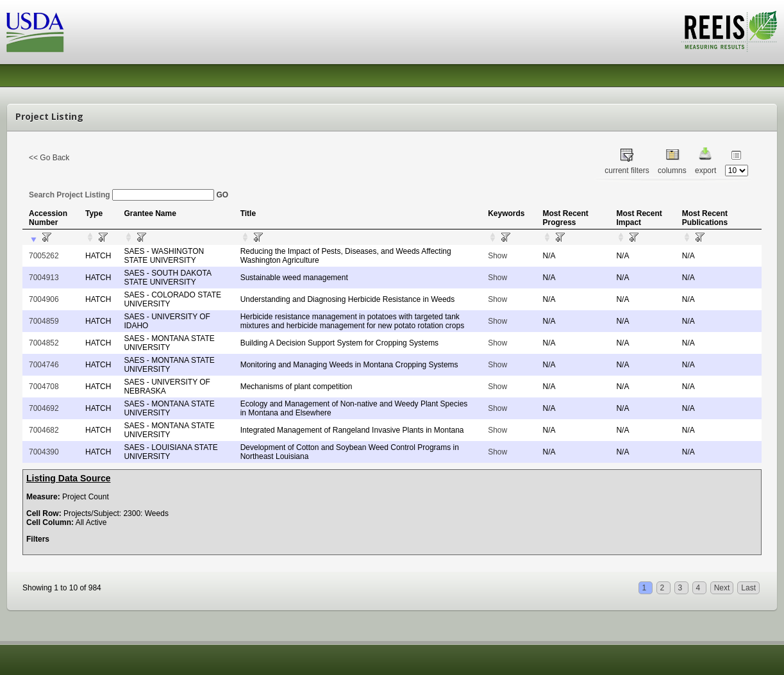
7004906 (44, 299)
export (705, 171)
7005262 (44, 256)
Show (497, 256)
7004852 (44, 343)
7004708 (44, 387)
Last (748, 588)
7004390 (44, 452)
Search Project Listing (121, 195)
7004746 (44, 365)
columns (672, 171)
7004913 (44, 278)
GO (222, 195)
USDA (35, 32)
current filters (627, 171)
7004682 (44, 430)
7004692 (44, 408)
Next (722, 588)
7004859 (44, 321)
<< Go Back (49, 158)
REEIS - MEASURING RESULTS (729, 31)
